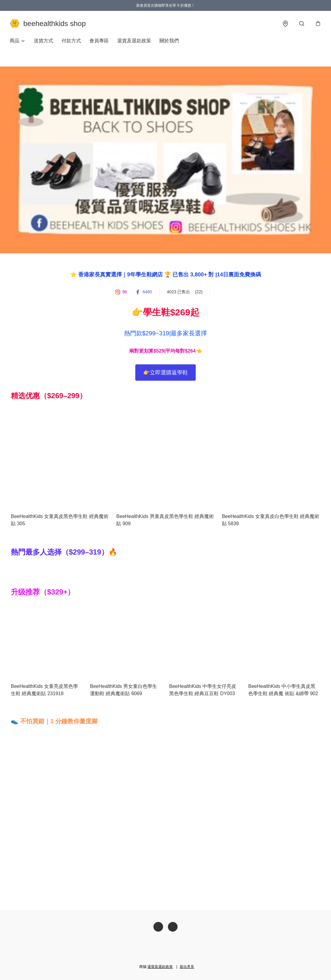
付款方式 (71, 41)
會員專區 (99, 41)
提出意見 (187, 967)
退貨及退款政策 (134, 41)
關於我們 (169, 41)
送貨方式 (43, 41)
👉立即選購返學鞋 (165, 373)
